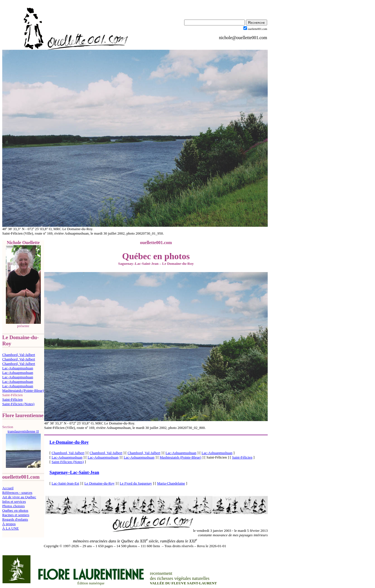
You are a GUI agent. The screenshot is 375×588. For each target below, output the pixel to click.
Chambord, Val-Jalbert (19, 355)
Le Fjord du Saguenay (136, 483)
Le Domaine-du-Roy (99, 483)
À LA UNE (10, 528)
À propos (9, 524)
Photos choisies (14, 506)
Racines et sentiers (16, 515)
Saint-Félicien (12, 399)
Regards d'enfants (15, 519)
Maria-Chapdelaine (171, 483)
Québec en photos (15, 510)
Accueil (8, 488)
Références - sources (17, 493)
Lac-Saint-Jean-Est (66, 483)
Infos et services (14, 501)
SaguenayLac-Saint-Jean (74, 472)
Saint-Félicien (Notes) (18, 404)
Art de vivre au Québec (19, 497)
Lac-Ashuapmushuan (18, 368)
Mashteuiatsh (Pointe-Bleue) (23, 390)
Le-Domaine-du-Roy (69, 442)
